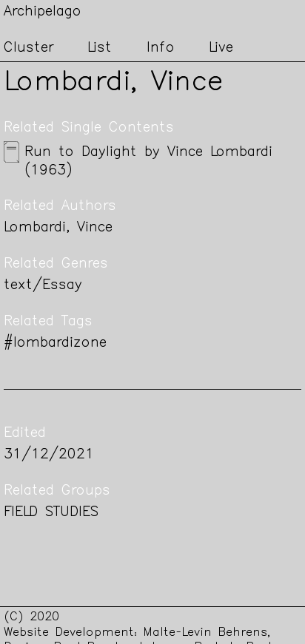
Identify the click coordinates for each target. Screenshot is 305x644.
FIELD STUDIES (51, 513)
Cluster (29, 48)
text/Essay (43, 286)
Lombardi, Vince (58, 228)
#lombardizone (55, 343)
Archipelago (43, 12)
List (100, 48)
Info (161, 48)
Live (221, 48)
